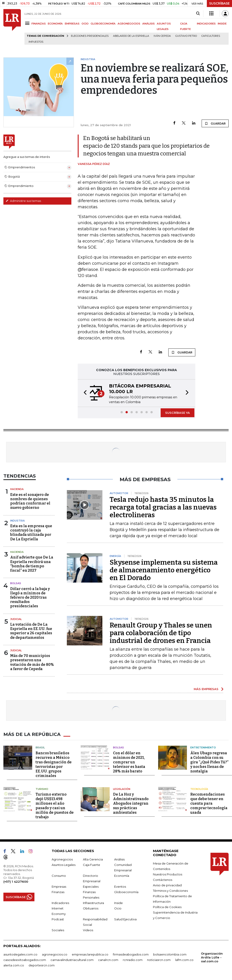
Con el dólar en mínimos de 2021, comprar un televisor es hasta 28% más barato (129, 762)
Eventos (120, 887)
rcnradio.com (133, 960)
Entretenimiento (203, 747)
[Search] (198, 14)
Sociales (58, 930)
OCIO (85, 24)
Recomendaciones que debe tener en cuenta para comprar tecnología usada (209, 803)
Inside (118, 903)
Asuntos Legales (64, 865)
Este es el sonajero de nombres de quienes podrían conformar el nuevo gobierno (30, 501)
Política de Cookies (167, 907)
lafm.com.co (184, 960)
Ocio (118, 908)
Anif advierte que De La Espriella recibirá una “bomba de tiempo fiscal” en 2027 (32, 564)
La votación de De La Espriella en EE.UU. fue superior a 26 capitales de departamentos (31, 631)
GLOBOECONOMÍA (103, 24)
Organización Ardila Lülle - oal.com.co (212, 957)
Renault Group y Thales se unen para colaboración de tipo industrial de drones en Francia (161, 633)
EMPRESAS (72, 24)
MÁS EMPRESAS (206, 689)
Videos (88, 930)
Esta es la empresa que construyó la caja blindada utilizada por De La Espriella (31, 533)
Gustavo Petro (186, 36)
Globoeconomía (126, 892)
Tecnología (199, 789)
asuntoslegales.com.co (20, 954)
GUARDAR (215, 123)
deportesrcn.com (42, 965)
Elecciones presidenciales (90, 36)
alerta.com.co (14, 965)
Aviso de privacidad (167, 885)
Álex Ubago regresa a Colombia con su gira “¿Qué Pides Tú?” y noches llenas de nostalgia (209, 762)
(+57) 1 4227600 (16, 882)
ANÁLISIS (149, 24)
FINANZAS (39, 24)
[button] (84, 393)
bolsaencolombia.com (170, 954)
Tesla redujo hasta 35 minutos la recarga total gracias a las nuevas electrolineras (163, 507)
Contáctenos (163, 880)
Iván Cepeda (162, 36)
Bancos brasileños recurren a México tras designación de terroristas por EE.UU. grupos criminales (54, 764)
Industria (17, 521)
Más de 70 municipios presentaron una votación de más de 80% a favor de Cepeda (32, 662)
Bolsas (16, 583)
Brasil (40, 747)
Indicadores (60, 903)
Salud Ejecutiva (125, 919)
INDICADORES (206, 24)
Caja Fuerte (92, 865)
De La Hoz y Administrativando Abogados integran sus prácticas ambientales (131, 803)
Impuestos (36, 42)
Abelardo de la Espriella (131, 36)
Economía (122, 876)
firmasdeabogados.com (131, 954)
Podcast (58, 919)
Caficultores (211, 36)
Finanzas (58, 892)
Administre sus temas (23, 201)
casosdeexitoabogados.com (25, 960)
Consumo (59, 876)
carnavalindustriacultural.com (72, 960)
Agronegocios (62, 859)
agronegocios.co (55, 954)
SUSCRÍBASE (219, 3)
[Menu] (28, 23)
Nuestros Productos (168, 874)
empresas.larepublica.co (90, 954)
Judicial (16, 619)
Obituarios (91, 908)
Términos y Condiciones (170, 891)
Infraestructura (93, 903)
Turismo (42, 789)
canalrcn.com (108, 960)
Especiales (91, 887)
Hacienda (17, 489)
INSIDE (222, 24)
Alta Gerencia (93, 859)
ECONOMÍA (55, 24)
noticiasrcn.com (159, 960)
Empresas (59, 887)
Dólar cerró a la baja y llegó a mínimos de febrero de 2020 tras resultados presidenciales (30, 598)
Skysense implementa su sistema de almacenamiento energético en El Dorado (164, 570)
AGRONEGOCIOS (129, 24)
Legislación (122, 789)
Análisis (119, 859)
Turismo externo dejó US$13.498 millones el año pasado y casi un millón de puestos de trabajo (55, 806)
